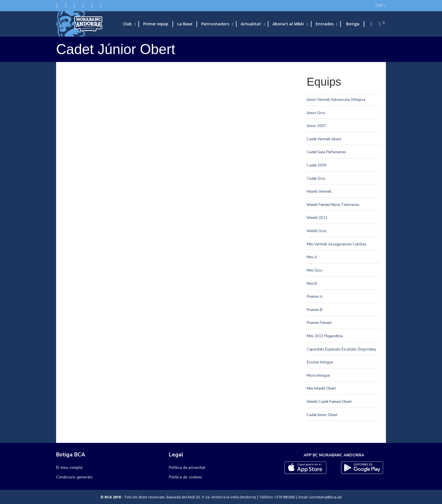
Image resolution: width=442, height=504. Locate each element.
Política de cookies (185, 477)
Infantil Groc (317, 231)
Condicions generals (74, 477)
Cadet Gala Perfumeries (326, 152)
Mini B (312, 284)
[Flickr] (92, 5)
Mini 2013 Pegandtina (325, 336)
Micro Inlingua (318, 376)
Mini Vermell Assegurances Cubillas (337, 244)
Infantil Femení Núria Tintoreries (333, 205)
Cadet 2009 (317, 165)
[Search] (370, 24)
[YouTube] (101, 5)
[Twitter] (57, 5)
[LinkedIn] (83, 5)
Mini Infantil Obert (321, 388)
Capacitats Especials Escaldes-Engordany (342, 349)
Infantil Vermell (319, 192)
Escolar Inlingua (320, 362)
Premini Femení (319, 323)
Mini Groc (315, 270)
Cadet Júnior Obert (322, 415)
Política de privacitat (187, 468)
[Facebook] (66, 5)
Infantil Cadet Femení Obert (329, 402)
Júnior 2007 (316, 126)
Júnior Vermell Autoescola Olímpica (336, 100)
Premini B (315, 310)
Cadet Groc (316, 179)
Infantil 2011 (317, 218)
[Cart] (378, 24)
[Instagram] (75, 5)
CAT (379, 5)
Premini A (315, 297)
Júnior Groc (316, 113)
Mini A (312, 257)
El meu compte (69, 468)
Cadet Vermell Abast (324, 139)
